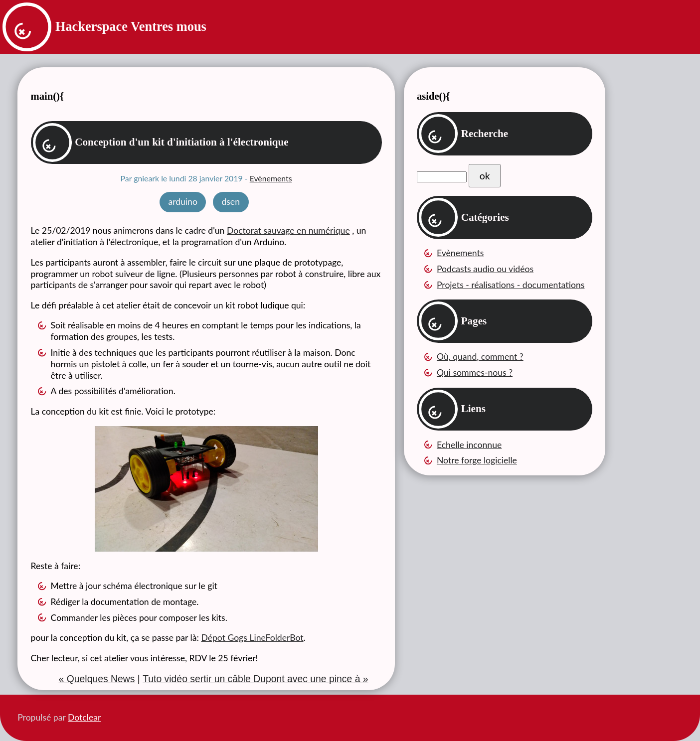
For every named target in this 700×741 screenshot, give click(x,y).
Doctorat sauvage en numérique (288, 230)
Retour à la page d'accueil (24, 28)
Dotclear (84, 717)
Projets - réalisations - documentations (511, 285)
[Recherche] (442, 177)
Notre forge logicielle (477, 460)
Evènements (271, 178)
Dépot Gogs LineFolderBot (252, 638)
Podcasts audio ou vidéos (485, 269)
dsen (231, 202)
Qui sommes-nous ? (475, 372)
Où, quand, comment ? (480, 357)
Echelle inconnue (469, 445)
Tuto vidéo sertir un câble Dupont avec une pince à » (255, 679)
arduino (182, 202)
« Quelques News (97, 679)
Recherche (485, 134)
